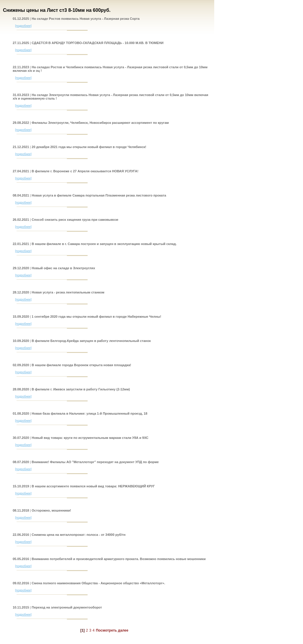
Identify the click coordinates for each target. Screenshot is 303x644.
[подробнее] (23, 26)
